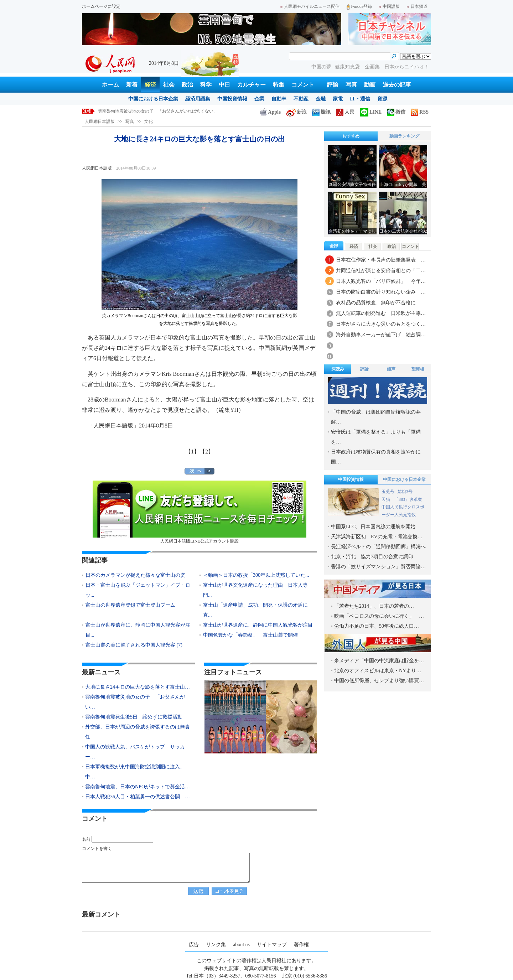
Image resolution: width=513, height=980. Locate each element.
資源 (382, 99)
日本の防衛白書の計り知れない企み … (381, 292)
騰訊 (321, 112)
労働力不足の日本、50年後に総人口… (377, 626)
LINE (371, 112)
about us (241, 945)
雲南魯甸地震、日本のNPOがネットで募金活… (138, 787)
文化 (149, 121)
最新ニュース (101, 672)
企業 (259, 99)
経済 (150, 85)
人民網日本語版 (100, 121)
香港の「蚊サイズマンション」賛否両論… (378, 567)
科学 (206, 85)
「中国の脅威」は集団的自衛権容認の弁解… (376, 417)
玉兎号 (388, 492)
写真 (351, 85)
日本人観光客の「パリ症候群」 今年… (381, 281)
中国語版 (389, 6)
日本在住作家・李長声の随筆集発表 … (381, 260)
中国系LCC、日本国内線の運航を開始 (373, 527)
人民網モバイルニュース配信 (310, 6)
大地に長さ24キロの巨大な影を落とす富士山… (138, 687)
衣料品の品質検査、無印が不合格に (376, 303)
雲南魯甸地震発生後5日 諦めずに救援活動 (134, 717)
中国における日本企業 (153, 99)
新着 (132, 85)
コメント (303, 85)
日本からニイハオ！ (407, 67)
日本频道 (417, 6)
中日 (224, 85)
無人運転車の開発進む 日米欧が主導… (381, 313)
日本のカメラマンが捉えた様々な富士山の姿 (135, 575)
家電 (338, 99)
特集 (279, 85)
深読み (338, 369)
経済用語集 (198, 99)
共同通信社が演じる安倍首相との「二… (381, 271)
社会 (169, 85)
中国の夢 (321, 67)
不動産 (301, 99)
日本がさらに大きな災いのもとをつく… (381, 324)
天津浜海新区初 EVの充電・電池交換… (377, 537)
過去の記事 (397, 85)
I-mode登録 (359, 6)
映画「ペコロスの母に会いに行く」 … (379, 616)
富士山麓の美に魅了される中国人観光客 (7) (134, 645)
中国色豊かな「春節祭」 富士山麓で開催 (250, 635)
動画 (370, 85)
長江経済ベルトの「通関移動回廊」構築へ (378, 547)
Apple (270, 112)
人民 (345, 112)
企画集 (373, 67)
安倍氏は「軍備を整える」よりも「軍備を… (376, 437)
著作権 (301, 945)
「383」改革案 (408, 499)
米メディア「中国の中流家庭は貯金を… (379, 661)
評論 (333, 85)
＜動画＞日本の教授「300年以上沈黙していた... (256, 575)
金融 (321, 99)
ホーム (110, 85)
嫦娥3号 (405, 492)
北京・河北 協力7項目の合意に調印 (372, 557)
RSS (420, 112)
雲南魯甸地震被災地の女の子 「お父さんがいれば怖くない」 (158, 111)
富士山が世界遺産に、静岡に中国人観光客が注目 (258, 625)
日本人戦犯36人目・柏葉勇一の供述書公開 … (138, 797)
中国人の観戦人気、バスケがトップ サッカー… (135, 752)
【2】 (207, 452)
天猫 (386, 499)
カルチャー (252, 85)
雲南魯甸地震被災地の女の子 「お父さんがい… (135, 702)
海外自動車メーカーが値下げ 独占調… (381, 335)
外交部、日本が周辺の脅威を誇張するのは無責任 (138, 732)
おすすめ (351, 136)
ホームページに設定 (101, 6)
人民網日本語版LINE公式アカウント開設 (199, 512)
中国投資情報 (232, 99)
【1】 (192, 452)
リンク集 (216, 945)
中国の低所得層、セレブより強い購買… (379, 681)
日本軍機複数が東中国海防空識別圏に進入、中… (135, 772)
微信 (396, 112)
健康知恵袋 (348, 67)
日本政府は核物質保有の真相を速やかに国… (376, 457)
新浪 (296, 112)
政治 (187, 85)
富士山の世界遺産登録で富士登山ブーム (130, 605)
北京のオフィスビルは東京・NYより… (378, 671)
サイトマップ (272, 945)
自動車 (279, 99)
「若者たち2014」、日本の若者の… (374, 606)
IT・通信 (360, 99)
